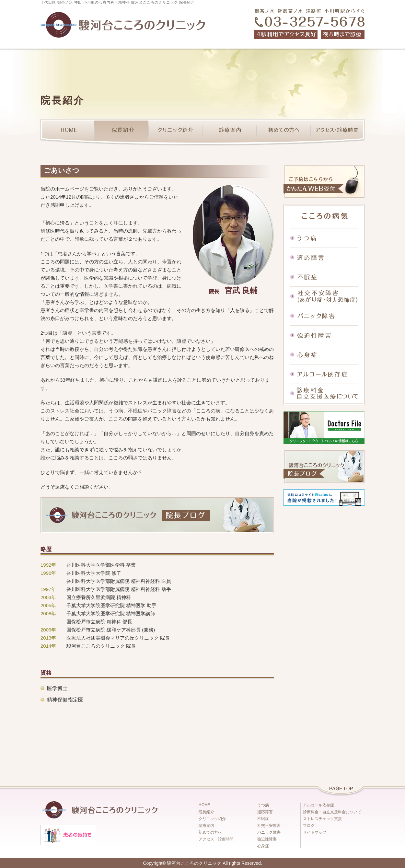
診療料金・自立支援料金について (332, 812)
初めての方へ (284, 133)
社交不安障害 (324, 296)
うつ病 (324, 238)
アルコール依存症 (324, 374)
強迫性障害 (324, 335)
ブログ (309, 826)
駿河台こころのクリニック (194, 863)
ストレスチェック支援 (322, 819)
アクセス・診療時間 (338, 133)
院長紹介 (121, 133)
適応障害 (324, 257)
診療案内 (230, 133)
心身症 (324, 354)
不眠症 (324, 277)
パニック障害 (324, 316)
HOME (67, 133)
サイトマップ (315, 832)
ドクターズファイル (324, 428)
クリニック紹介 (175, 133)
